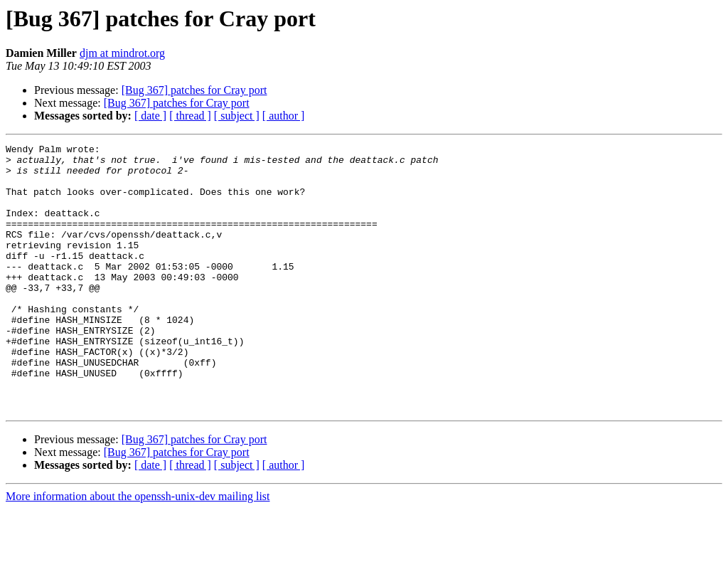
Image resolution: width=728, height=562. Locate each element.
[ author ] (284, 116)
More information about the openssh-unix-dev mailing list (138, 550)
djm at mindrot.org (122, 53)
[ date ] (150, 116)
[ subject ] (237, 116)
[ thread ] (190, 116)
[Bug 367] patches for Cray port (194, 90)
